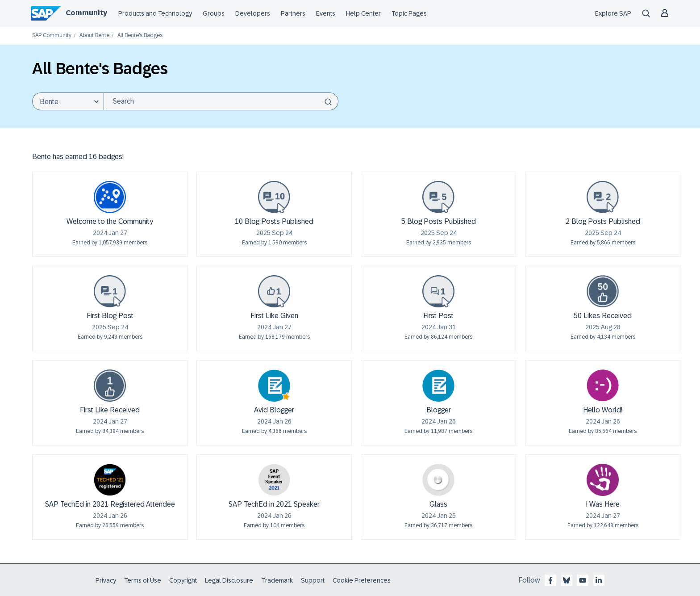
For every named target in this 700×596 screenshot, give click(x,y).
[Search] (221, 101)
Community (86, 13)
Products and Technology (155, 13)
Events (326, 13)
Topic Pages (409, 13)
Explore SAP (613, 13)
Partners (293, 13)
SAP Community (52, 36)
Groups (214, 13)
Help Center (363, 13)
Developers (253, 13)
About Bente (94, 36)
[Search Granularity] (68, 101)
